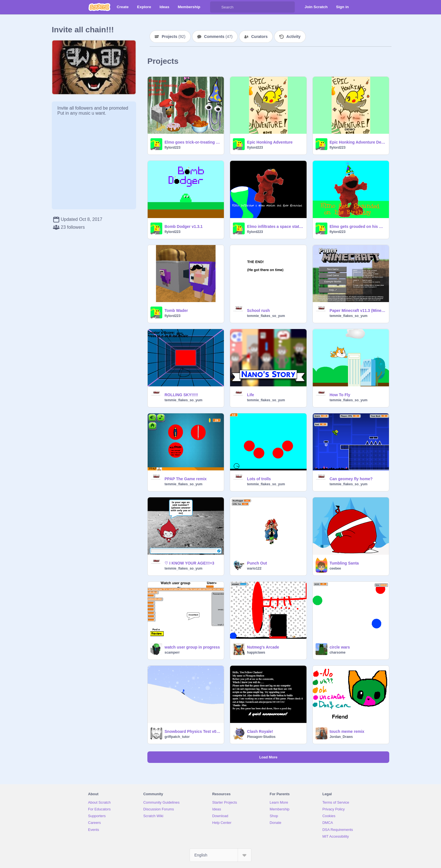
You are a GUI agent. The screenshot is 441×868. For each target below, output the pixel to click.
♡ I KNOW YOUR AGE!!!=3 (189, 563)
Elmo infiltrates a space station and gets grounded (275, 226)
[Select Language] (220, 855)
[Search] (216, 7)
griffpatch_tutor (177, 737)
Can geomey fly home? (351, 479)
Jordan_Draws (341, 737)
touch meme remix (347, 731)
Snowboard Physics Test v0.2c (193, 731)
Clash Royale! (260, 731)
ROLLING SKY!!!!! (181, 395)
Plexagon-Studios (261, 737)
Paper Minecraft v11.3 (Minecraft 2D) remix (358, 311)
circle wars (340, 647)
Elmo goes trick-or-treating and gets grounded (193, 142)
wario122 (254, 568)
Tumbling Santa (344, 563)
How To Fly (340, 395)
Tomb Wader (176, 311)
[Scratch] (99, 7)
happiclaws (256, 652)
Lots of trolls (259, 479)
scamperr (172, 652)
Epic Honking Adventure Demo (358, 142)
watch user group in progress (192, 647)
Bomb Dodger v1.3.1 (184, 226)
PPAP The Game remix (186, 479)
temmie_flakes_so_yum (266, 316)
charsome (338, 652)
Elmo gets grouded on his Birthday (358, 226)
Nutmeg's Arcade (263, 647)
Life (250, 395)
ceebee (335, 568)
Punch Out (257, 563)
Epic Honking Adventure (270, 142)
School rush (258, 311)
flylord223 (173, 148)
